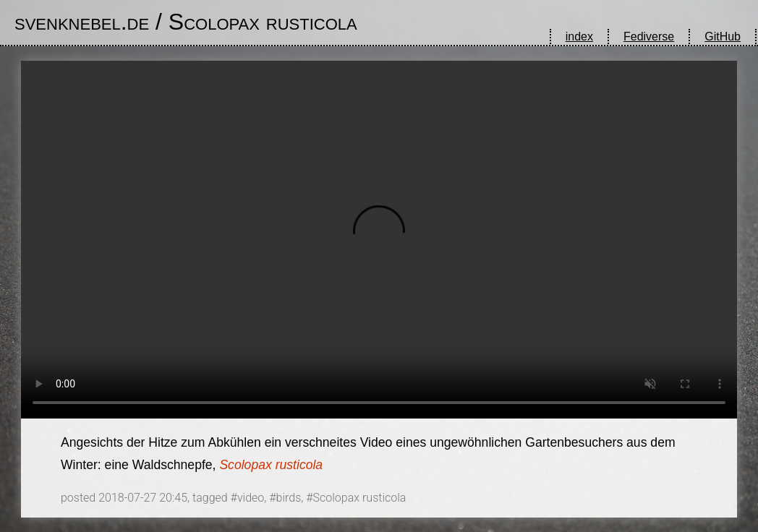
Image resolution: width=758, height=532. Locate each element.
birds (289, 498)
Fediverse (649, 37)
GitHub (723, 37)
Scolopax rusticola (263, 22)
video (251, 498)
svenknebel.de (82, 22)
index (579, 37)
